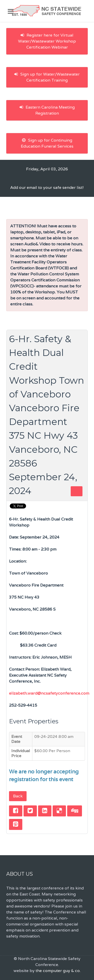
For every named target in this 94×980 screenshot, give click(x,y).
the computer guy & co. (58, 971)
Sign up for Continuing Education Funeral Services (47, 143)
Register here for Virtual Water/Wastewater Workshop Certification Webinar (47, 41)
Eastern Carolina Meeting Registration (47, 110)
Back (18, 796)
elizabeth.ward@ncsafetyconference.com (49, 693)
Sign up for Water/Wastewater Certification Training (47, 77)
